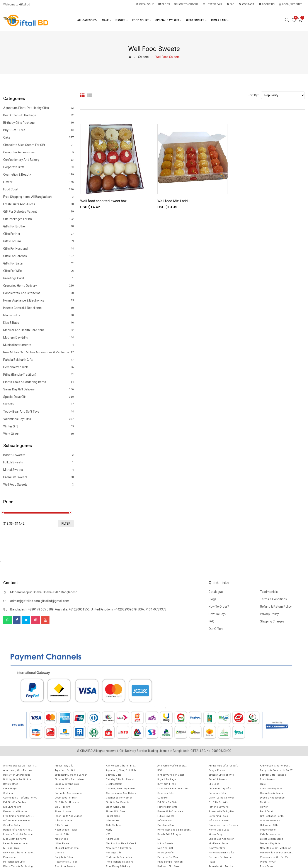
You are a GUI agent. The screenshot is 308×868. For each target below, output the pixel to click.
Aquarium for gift (65, 770)
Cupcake (163, 798)
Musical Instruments (38, 345)
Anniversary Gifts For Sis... (172, 766)
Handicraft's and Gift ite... (18, 830)
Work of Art (38, 434)
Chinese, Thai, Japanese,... (122, 789)
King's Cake (113, 839)
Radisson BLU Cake (168, 866)
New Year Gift (165, 848)
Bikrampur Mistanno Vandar (71, 775)
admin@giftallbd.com (25, 601)
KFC (108, 834)
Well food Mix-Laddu (173, 201)
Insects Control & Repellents (38, 308)
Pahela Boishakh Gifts (38, 360)
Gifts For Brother (38, 226)
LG (159, 839)
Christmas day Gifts (271, 789)
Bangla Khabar (217, 770)
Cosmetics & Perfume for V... (20, 798)
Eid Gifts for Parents (118, 802)
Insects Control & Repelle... (19, 834)
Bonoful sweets (38, 455)
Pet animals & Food (66, 862)
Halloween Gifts (269, 825)
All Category (87, 20)
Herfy (109, 830)
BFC (160, 770)
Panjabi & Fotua (64, 857)
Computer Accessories (38, 152)
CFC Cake (214, 784)
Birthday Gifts (113, 775)
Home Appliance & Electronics (38, 300)
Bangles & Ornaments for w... (277, 770)
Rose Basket (267, 866)
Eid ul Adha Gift (12, 807)
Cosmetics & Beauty (38, 175)
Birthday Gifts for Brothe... (18, 779)
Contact (247, 4)
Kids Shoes (61, 839)
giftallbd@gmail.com (55, 601)
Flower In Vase (63, 811)
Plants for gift (268, 862)
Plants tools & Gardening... (19, 866)
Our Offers (216, 629)
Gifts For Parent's (38, 256)
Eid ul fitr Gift (62, 807)
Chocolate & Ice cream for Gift (38, 145)
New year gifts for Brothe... (19, 853)
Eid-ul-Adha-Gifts (115, 807)
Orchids (59, 853)
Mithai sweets (38, 470)
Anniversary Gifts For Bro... (121, 766)
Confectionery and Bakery (38, 160)
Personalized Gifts (38, 367)
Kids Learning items (15, 839)
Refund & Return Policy (276, 607)
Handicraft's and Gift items (38, 293)
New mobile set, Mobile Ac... (277, 848)
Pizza (212, 862)
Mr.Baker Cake (11, 848)
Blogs (164, 4)
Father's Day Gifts (167, 807)
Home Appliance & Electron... (174, 830)
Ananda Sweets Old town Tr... (20, 766)
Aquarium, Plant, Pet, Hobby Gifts (38, 108)
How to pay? (212, 4)
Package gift (113, 853)
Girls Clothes (113, 825)
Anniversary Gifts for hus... (19, 770)
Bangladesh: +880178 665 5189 (32, 609)
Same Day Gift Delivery (38, 389)
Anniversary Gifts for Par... (275, 766)
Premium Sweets (38, 477)
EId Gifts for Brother (15, 802)
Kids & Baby (220, 20)
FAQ (231, 4)
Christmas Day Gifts (220, 789)
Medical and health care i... (122, 843)
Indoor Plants (268, 830)
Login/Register (291, 4)
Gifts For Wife (38, 271)
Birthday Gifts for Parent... (121, 779)
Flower (122, 20)
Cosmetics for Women (119, 798)
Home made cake (219, 830)
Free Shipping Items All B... (19, 816)
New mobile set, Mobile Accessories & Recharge (38, 352)
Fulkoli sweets (38, 462)
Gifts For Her (197, 20)
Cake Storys (10, 789)
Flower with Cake (116, 811)
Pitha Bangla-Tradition (170, 862)
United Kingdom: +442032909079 (114, 609)
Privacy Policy (269, 614)
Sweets (143, 57)
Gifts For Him (38, 241)
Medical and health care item (38, 330)
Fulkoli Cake (113, 816)
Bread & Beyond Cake (67, 784)
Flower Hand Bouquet (16, 811)
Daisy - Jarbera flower (221, 798)
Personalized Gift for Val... (275, 857)
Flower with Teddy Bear (222, 811)
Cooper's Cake (166, 793)
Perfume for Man (168, 857)
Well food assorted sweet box (103, 201)
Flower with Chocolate (170, 811)
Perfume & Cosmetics (119, 857)
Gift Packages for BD (38, 219)
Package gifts (165, 853)
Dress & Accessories (272, 798)
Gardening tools (218, 816)
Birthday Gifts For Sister (171, 775)
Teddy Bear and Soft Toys (38, 412)
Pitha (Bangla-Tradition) (38, 375)
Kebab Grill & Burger (169, 834)
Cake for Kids (63, 789)
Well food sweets (38, 484)
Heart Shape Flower (66, 830)
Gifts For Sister (38, 263)
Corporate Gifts (38, 167)
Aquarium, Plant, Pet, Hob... (122, 770)
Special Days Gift (169, 20)
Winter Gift (38, 426)
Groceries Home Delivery (38, 286)
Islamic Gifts (38, 315)
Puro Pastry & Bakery (118, 866)
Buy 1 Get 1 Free (38, 130)
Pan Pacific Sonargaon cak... (277, 853)
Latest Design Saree (272, 839)
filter (66, 524)
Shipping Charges (272, 621)
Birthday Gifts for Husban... (70, 779)
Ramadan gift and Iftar (221, 866)
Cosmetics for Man (66, 798)
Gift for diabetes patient (38, 212)
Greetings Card (38, 278)
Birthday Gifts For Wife (221, 775)
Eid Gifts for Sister (168, 802)
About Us (266, 4)
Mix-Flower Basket (219, 843)
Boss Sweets (267, 779)
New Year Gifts (217, 848)
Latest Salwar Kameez (16, 843)
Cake (107, 20)
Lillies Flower (62, 843)
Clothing (8, 793)
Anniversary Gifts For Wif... (224, 766)
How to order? (186, 4)
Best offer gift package (38, 115)
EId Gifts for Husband (67, 802)
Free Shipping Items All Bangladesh (38, 197)
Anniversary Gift (64, 766)
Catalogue (145, 4)
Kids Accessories (270, 834)
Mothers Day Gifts (38, 337)
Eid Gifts (265, 802)
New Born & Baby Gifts (119, 848)
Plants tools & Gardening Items (38, 382)
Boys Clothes (11, 784)
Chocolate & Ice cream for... (174, 789)
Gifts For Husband (38, 249)
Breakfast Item (114, 784)
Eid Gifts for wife (218, 802)
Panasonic (9, 857)
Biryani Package (167, 779)
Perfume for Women (221, 857)
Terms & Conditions (273, 599)
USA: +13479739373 (152, 609)
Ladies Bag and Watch (221, 839)
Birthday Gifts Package (38, 123)
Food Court (142, 20)
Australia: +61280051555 (72, 609)
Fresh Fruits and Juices (38, 204)
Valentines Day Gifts (38, 419)
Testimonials (269, 592)
